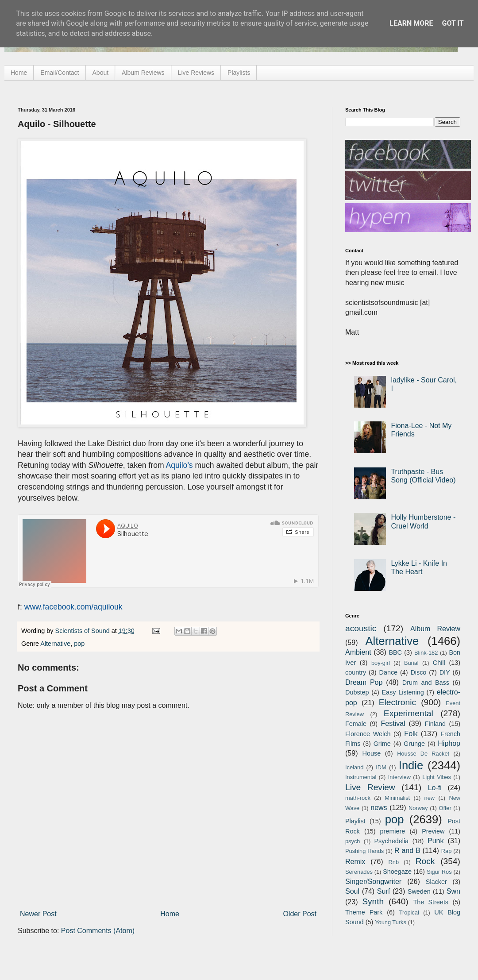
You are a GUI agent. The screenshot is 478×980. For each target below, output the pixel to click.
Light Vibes (437, 777)
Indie (411, 765)
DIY (445, 672)
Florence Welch (368, 734)
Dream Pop (364, 682)
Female (356, 724)
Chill (439, 663)
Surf (384, 891)
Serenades (359, 872)
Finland (435, 724)
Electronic (397, 702)
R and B (407, 851)
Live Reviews (196, 73)
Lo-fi (435, 788)
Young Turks (391, 922)
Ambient (358, 652)
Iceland (354, 767)
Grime (382, 744)
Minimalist (397, 798)
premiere (393, 831)
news (379, 808)
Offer (445, 808)
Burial (411, 663)
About (101, 73)
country (356, 672)
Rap (446, 851)
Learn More (411, 23)
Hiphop (449, 743)
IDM (381, 767)
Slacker (436, 882)
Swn (453, 891)
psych (353, 841)
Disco (418, 672)
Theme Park (364, 912)
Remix (355, 862)
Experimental (409, 713)
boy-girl (381, 663)
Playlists (239, 73)
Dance (388, 672)
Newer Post (38, 914)
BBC (395, 652)
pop (79, 644)
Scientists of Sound (83, 631)
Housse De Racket (423, 754)
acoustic (361, 628)
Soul (352, 891)
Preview (433, 831)
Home (19, 73)
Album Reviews (143, 73)
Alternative (55, 644)
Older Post (300, 914)
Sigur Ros (439, 872)
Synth (373, 901)
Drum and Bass (426, 683)
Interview (399, 777)
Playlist (355, 821)
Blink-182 (426, 653)
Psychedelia (391, 841)
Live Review (370, 787)
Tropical (409, 912)
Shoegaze (397, 872)
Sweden (419, 891)
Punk (436, 841)
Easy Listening (403, 692)
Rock (425, 861)
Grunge (414, 744)
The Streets (431, 902)
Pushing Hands (364, 851)
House (372, 753)
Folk (411, 734)
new (430, 798)
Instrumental (361, 777)
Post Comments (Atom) (98, 931)
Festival (393, 723)
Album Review (435, 629)
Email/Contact (60, 73)
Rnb (394, 862)
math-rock (358, 798)
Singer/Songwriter (373, 882)
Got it (453, 23)
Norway (418, 808)
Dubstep (357, 692)
